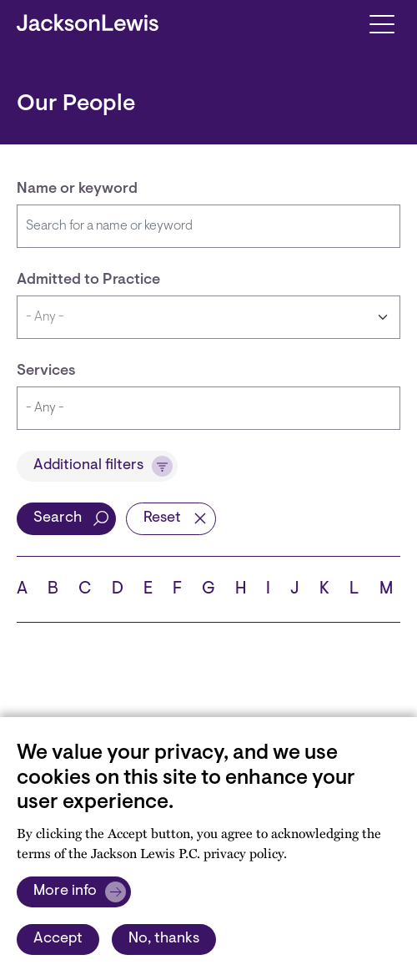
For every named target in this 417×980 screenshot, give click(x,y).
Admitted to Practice (88, 280)
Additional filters (88, 466)
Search (58, 518)
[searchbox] (192, 408)
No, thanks (164, 939)
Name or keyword (77, 189)
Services (46, 371)
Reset (162, 518)
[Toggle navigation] (382, 23)
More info (65, 892)
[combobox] (208, 408)
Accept (58, 939)
